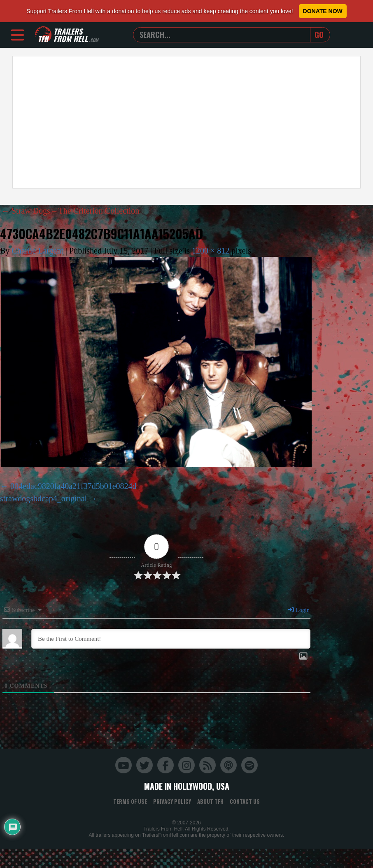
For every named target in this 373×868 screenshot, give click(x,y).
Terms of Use (130, 801)
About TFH (210, 801)
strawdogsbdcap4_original (43, 498)
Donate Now (323, 11)
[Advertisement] (147, 122)
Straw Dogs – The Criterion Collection (70, 211)
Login (298, 610)
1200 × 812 (211, 251)
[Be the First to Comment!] (171, 639)
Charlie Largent (37, 251)
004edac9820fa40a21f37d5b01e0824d (73, 486)
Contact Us (245, 801)
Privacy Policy (172, 801)
